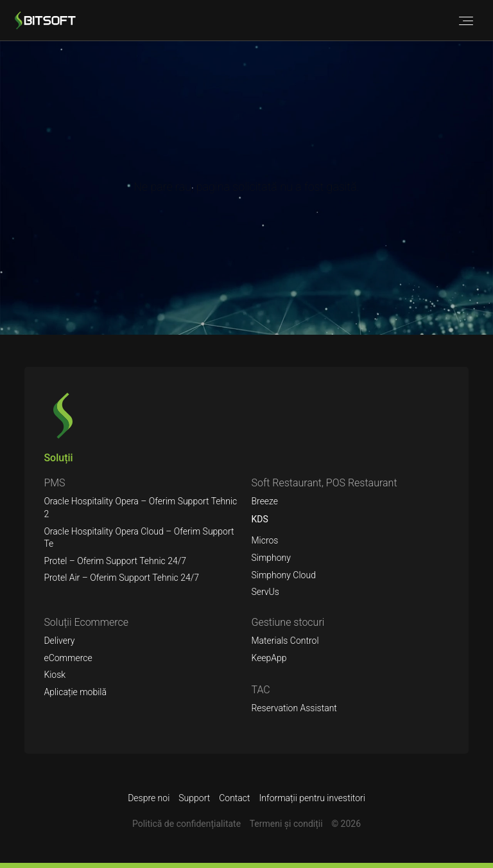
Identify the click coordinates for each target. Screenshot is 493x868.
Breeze (264, 501)
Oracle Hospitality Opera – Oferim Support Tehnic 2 (140, 508)
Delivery (59, 641)
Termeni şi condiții (286, 824)
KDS (259, 519)
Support (194, 798)
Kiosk (55, 675)
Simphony (271, 558)
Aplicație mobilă (75, 692)
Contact (234, 798)
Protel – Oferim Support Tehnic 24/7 (115, 561)
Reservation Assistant (294, 708)
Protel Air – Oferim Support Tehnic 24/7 (121, 578)
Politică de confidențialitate (186, 824)
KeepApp (269, 658)
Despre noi (149, 798)
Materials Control (285, 641)
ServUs (265, 592)
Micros (264, 540)
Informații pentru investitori (312, 798)
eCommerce (68, 658)
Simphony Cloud (283, 575)
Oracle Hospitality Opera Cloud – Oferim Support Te (139, 538)
